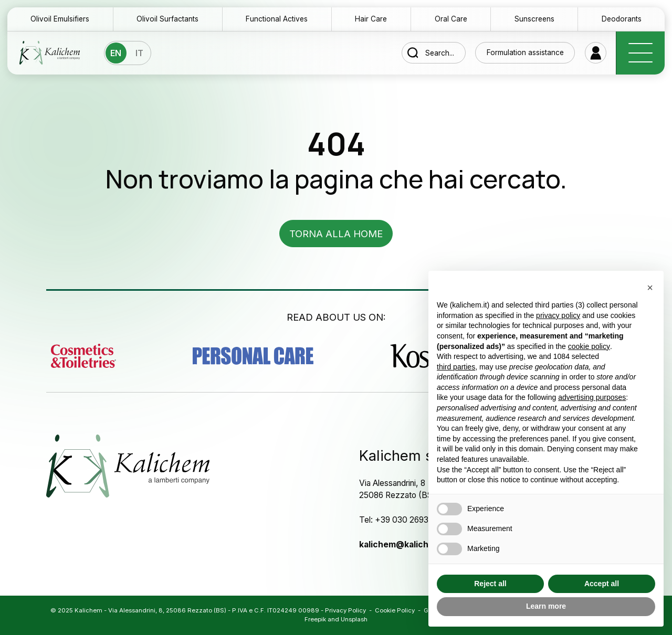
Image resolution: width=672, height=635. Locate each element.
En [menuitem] (116, 54)
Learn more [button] (546, 606)
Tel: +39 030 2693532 (401, 520)
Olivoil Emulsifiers (60, 19)
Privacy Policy (345, 610)
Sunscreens (534, 19)
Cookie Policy (395, 610)
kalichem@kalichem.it (404, 544)
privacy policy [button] (558, 315)
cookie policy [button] (589, 346)
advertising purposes (592, 397)
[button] (650, 288)
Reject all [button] (490, 584)
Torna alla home (336, 234)
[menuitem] (116, 53)
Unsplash (354, 619)
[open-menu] (640, 53)
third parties (456, 367)
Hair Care (371, 19)
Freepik (315, 619)
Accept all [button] (602, 584)
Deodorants (622, 19)
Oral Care (451, 19)
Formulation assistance (525, 52)
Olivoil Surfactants (167, 19)
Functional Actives (277, 19)
